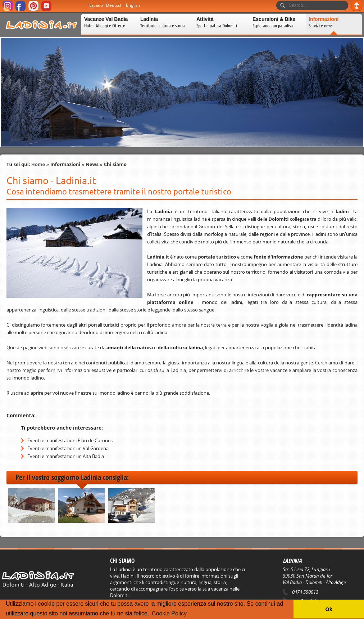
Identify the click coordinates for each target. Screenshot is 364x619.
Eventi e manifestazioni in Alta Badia (66, 456)
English (133, 5)
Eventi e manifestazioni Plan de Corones (70, 440)
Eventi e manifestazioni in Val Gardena (68, 448)
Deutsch (114, 5)
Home (38, 164)
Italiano (96, 5)
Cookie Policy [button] (169, 613)
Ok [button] (329, 609)
